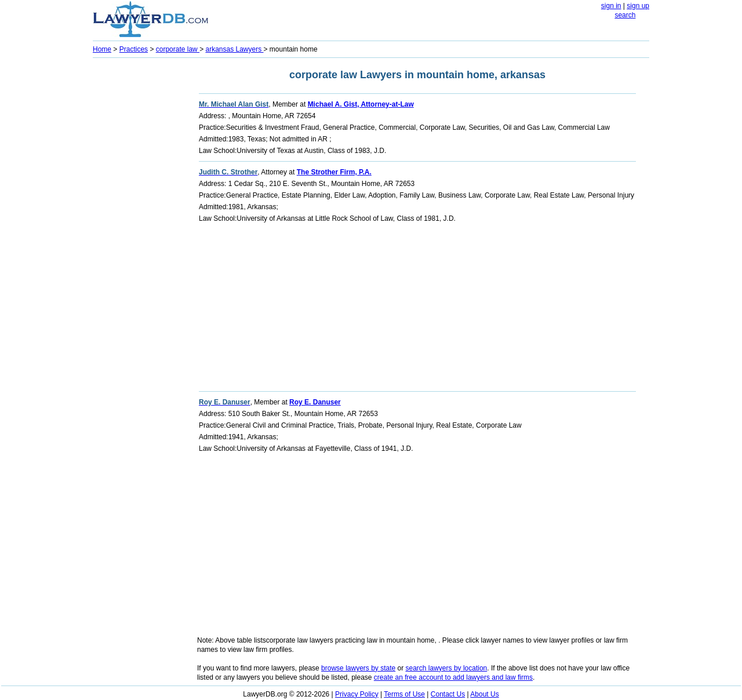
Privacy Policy (357, 694)
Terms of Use (404, 694)
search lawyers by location (447, 668)
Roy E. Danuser (315, 402)
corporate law (178, 49)
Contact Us (448, 694)
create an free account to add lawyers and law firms (453, 677)
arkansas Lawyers (234, 49)
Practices (134, 49)
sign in (611, 6)
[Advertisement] (139, 235)
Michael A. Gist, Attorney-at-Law (361, 104)
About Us (484, 694)
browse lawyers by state (358, 668)
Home (102, 49)
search (625, 15)
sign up (638, 6)
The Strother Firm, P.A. (334, 172)
